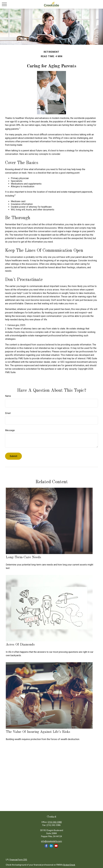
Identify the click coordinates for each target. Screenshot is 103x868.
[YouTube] (56, 846)
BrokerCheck (69, 865)
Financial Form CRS (18, 860)
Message (10, 430)
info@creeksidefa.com (51, 841)
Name (8, 396)
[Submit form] (13, 456)
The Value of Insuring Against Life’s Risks (38, 732)
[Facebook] (46, 846)
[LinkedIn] (51, 846)
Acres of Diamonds (20, 645)
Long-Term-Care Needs (23, 557)
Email (8, 413)
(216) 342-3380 (55, 822)
